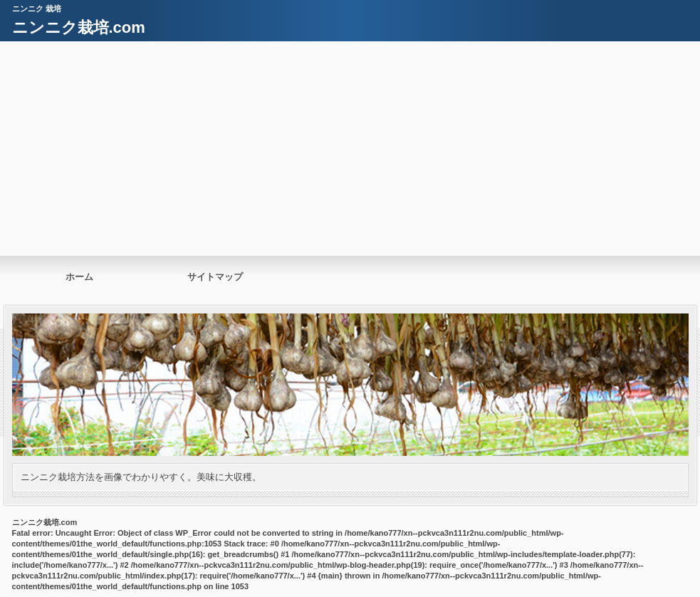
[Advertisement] (350, 148)
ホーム (79, 277)
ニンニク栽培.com (79, 27)
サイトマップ (215, 277)
